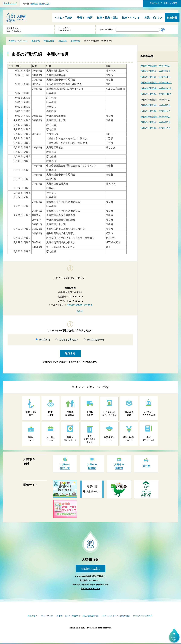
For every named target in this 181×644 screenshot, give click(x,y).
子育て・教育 (85, 18)
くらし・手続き (64, 18)
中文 (47, 4)
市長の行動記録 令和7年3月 (156, 66)
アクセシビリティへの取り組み (116, 616)
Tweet (79, 311)
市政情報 (172, 18)
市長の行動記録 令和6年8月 (156, 105)
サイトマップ (10, 3)
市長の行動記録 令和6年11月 (156, 88)
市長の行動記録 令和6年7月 (156, 111)
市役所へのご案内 (91, 569)
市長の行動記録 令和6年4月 (156, 128)
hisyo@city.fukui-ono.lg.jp (80, 305)
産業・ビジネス (153, 18)
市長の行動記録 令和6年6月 (156, 117)
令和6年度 (75, 41)
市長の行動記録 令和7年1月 (156, 77)
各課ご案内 (33, 616)
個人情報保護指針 (91, 616)
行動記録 (62, 41)
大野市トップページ (18, 41)
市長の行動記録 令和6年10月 (156, 94)
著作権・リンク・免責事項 (68, 616)
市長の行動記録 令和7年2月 (156, 71)
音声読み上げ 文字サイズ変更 (164, 3)
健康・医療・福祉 (107, 18)
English (34, 4)
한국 (41, 4)
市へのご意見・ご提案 (91, 589)
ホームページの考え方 (143, 616)
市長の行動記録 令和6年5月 (156, 122)
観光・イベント (131, 18)
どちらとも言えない (68, 340)
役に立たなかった (96, 340)
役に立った (44, 340)
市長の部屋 (49, 41)
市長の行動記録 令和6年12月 (156, 83)
